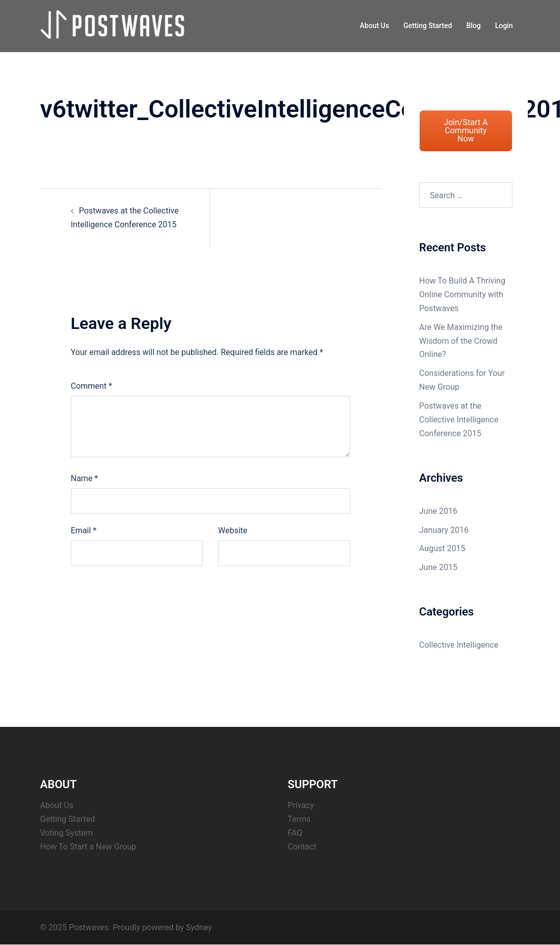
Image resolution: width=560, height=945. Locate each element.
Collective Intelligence (459, 645)
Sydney (199, 927)
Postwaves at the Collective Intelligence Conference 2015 (459, 420)
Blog (473, 26)
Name (85, 478)
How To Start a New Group (88, 847)
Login (504, 26)
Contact (302, 847)
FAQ (295, 833)
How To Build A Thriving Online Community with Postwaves (462, 294)
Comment (92, 386)
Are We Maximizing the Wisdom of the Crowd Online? (461, 341)
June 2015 (438, 567)
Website (233, 530)
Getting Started (428, 26)
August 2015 (442, 548)
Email (84, 530)
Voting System (67, 833)
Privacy (301, 805)
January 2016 (444, 530)
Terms (299, 819)
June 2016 (438, 511)
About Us (374, 26)
